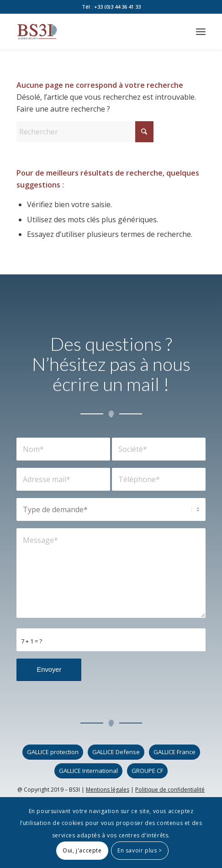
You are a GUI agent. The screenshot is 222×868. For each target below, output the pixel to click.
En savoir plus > (140, 850)
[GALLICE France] (174, 752)
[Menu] (201, 32)
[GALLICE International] (88, 771)
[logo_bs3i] (92, 32)
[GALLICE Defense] (116, 752)
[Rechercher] (85, 132)
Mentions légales (108, 790)
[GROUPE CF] (147, 771)
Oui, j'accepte (82, 850)
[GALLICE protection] (53, 752)
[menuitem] (201, 32)
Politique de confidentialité (170, 790)
